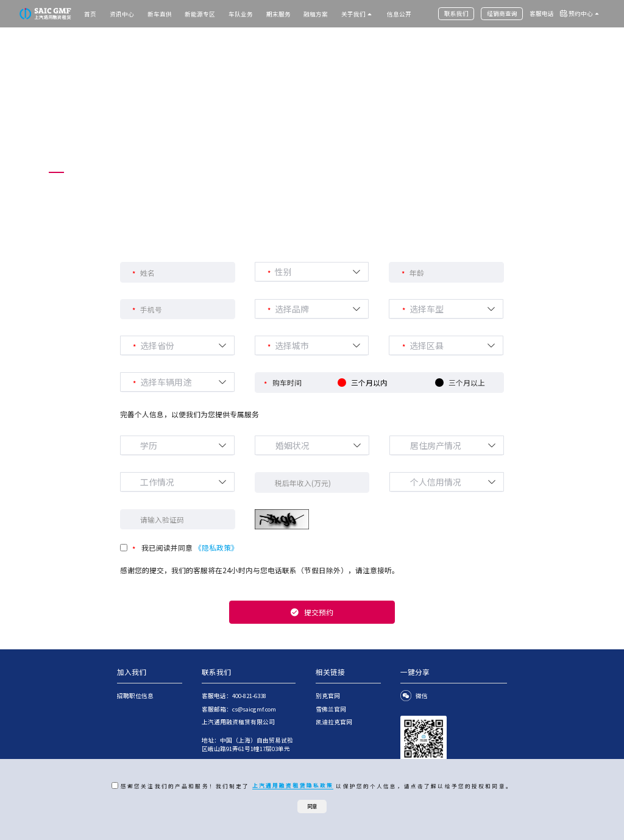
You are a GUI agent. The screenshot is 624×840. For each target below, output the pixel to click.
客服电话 (542, 13)
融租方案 (316, 14)
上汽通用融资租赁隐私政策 (293, 785)
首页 (90, 14)
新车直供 (160, 14)
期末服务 (278, 14)
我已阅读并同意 (190, 547)
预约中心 (581, 13)
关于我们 (353, 14)
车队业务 (241, 14)
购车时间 (287, 382)
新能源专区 (200, 14)
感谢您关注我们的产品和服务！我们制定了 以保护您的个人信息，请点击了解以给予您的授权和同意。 (315, 785)
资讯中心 (122, 14)
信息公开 (399, 14)
